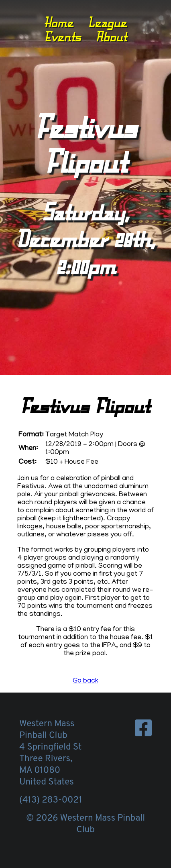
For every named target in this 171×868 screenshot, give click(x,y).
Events (63, 37)
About (111, 37)
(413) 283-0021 (51, 800)
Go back (85, 681)
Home (59, 22)
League (107, 22)
